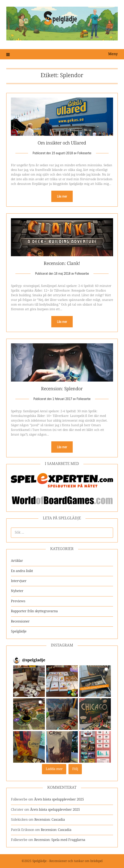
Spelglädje (19, 631)
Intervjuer (19, 581)
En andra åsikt (22, 571)
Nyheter (17, 591)
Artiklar (17, 561)
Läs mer (62, 196)
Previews (18, 601)
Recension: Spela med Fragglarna (60, 840)
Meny (113, 54)
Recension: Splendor (62, 389)
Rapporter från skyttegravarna (34, 611)
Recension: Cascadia (50, 820)
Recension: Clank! (62, 264)
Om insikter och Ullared (62, 143)
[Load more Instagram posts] (54, 769)
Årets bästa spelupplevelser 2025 (59, 799)
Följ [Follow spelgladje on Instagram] (75, 769)
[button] (29, 681)
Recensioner (20, 621)
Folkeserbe (84, 153)
